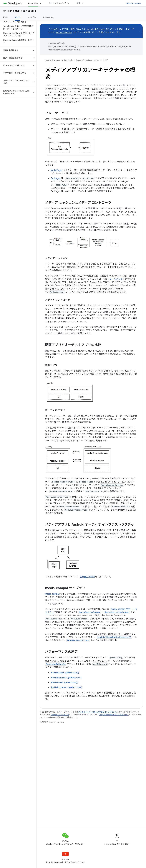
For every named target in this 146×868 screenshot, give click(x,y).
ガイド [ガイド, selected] (18, 17)
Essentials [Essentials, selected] (33, 3)
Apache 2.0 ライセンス (60, 715)
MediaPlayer (57, 170)
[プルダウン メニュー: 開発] (84, 3)
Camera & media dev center (20, 11)
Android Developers (53, 60)
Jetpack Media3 (64, 33)
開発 (78, 3)
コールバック (116, 279)
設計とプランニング (57, 3)
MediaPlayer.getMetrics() (65, 673)
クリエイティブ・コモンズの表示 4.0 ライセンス (97, 712)
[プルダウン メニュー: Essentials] (42, 3)
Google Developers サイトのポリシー (114, 715)
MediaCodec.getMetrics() (65, 682)
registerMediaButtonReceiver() (114, 637)
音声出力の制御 (87, 577)
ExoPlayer (55, 178)
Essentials (68, 60)
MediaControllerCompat (117, 612)
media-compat (52, 594)
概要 (5, 17)
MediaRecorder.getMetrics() (66, 678)
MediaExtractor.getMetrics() (67, 687)
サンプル (32, 17)
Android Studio (134, 3)
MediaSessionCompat (89, 612)
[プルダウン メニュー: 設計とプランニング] (70, 3)
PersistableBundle (56, 664)
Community (49, 17)
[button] (16, 50)
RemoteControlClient (78, 640)
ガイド (105, 60)
